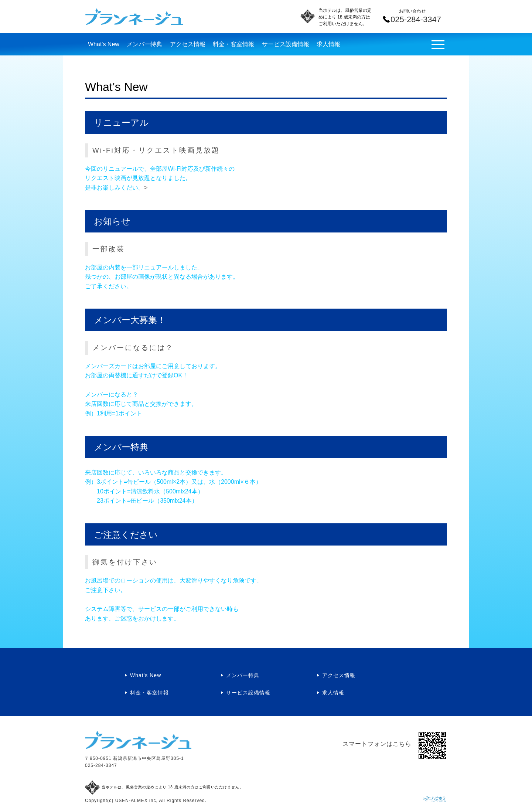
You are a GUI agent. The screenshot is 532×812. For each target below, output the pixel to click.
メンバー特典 (144, 44)
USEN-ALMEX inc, (137, 801)
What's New (104, 44)
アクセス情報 (188, 44)
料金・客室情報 (233, 44)
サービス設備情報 (286, 44)
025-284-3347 (101, 765)
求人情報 (328, 44)
